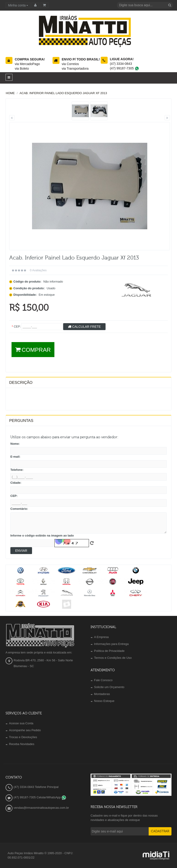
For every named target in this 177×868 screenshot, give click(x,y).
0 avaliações (38, 270)
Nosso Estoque (104, 701)
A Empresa (101, 637)
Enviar (21, 551)
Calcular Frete (84, 327)
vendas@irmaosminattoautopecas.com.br (41, 808)
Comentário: (19, 509)
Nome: (15, 444)
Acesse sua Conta (21, 723)
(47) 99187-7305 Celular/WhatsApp (40, 797)
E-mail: (15, 457)
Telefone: (17, 470)
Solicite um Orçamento (109, 687)
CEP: (14, 496)
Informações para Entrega (111, 644)
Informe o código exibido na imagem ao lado (42, 535)
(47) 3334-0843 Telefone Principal (36, 787)
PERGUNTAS (21, 421)
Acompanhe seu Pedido (25, 730)
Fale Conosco (103, 680)
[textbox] (145, 5)
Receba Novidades (22, 744)
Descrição (21, 383)
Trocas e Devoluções (23, 737)
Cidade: (16, 483)
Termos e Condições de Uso (113, 658)
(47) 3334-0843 (121, 64)
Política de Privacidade (109, 651)
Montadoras (102, 694)
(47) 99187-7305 (125, 68)
